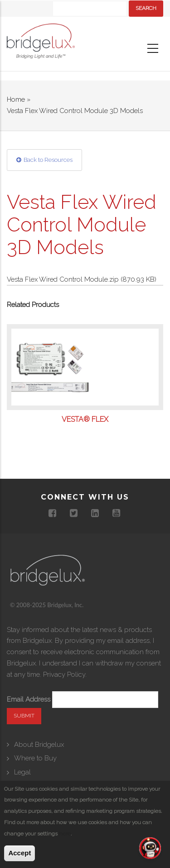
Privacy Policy (64, 675)
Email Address (29, 699)
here (65, 834)
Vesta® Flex (85, 420)
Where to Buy (35, 758)
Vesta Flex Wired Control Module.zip (63, 279)
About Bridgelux (39, 745)
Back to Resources (48, 160)
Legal (22, 772)
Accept (19, 853)
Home (16, 99)
